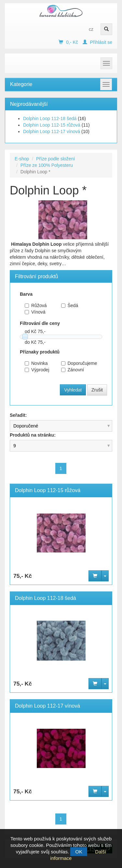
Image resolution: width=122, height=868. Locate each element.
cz (91, 29)
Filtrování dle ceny (40, 323)
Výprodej (37, 370)
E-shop (22, 159)
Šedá (70, 305)
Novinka (36, 363)
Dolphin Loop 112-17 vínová (52, 131)
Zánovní (73, 370)
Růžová (36, 305)
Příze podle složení (55, 159)
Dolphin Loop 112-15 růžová (52, 125)
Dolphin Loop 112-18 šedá (50, 118)
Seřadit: (18, 415)
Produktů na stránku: (33, 435)
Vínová (35, 312)
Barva (26, 294)
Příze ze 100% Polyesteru (47, 165)
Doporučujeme (75, 363)
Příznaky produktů (40, 352)
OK (79, 852)
